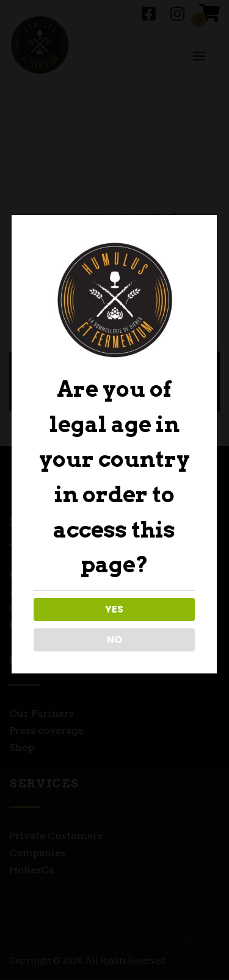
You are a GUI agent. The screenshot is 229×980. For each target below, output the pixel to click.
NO (113, 640)
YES (114, 609)
